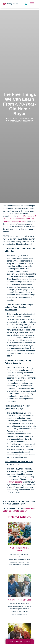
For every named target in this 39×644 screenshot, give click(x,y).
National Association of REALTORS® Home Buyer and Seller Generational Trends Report (19, 219)
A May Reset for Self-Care (19, 600)
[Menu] (32, 4)
